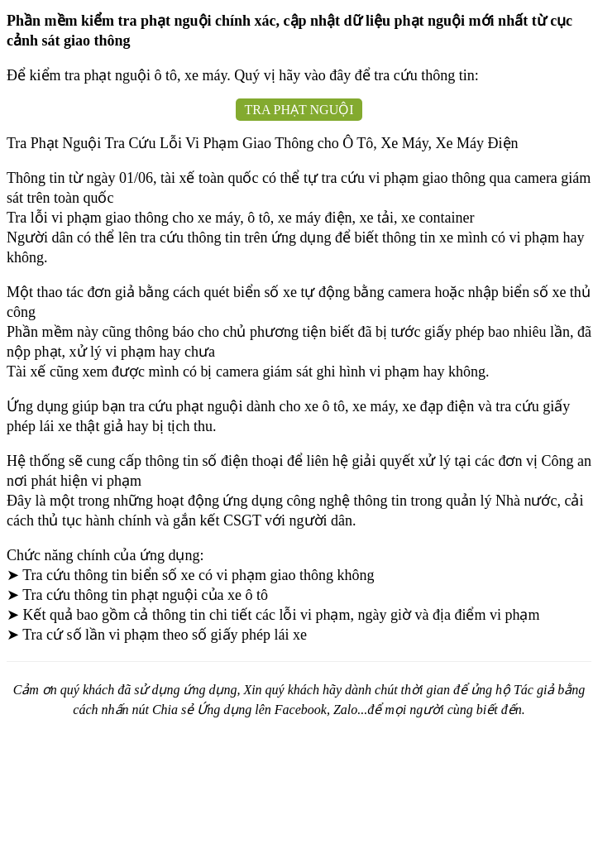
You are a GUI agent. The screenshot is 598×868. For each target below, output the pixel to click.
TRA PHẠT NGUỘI (299, 110)
